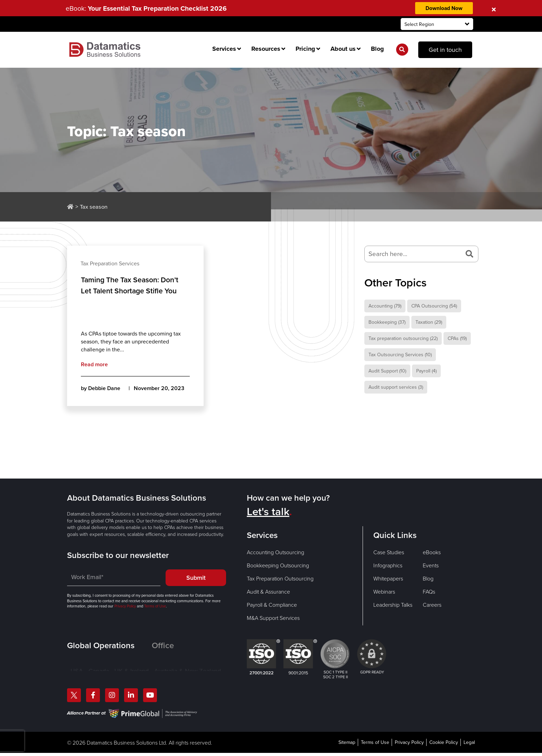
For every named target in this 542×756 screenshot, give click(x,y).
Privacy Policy (125, 606)
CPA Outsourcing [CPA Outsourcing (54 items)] (434, 306)
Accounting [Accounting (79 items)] (385, 306)
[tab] (109, 645)
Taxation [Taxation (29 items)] (429, 323)
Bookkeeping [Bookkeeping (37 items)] (387, 323)
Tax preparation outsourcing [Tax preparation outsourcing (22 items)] (403, 339)
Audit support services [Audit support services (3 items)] (396, 388)
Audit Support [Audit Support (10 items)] (387, 371)
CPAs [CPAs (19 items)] (457, 339)
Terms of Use (155, 606)
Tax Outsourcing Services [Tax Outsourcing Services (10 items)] (400, 355)
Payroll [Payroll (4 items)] (426, 371)
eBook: (149, 8)
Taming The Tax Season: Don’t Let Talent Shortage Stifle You (132, 285)
